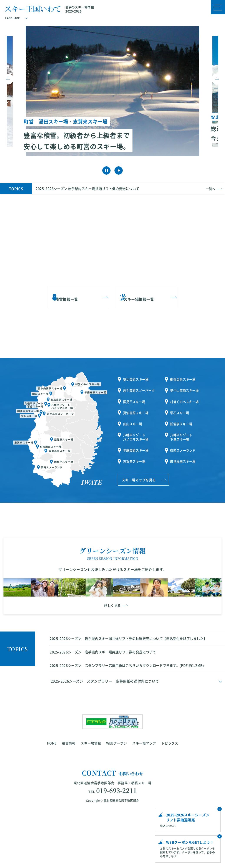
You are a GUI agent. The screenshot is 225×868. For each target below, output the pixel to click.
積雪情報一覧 (72, 291)
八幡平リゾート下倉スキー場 (182, 426)
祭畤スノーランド (184, 437)
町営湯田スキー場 (184, 447)
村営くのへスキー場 (185, 394)
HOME (52, 801)
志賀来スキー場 (135, 447)
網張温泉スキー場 (184, 375)
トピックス (170, 801)
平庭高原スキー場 (137, 437)
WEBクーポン (117, 801)
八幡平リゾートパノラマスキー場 (137, 426)
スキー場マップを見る (139, 465)
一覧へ (210, 187)
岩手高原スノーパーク (140, 385)
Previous (8, 78)
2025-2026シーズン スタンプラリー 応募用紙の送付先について (105, 740)
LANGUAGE (13, 18)
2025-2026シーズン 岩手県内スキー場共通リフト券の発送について (90, 187)
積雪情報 (69, 801)
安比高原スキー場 (137, 375)
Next (217, 78)
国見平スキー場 (135, 394)
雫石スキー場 (180, 404)
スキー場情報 (91, 801)
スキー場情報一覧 (144, 291)
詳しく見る (112, 657)
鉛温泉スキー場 (182, 414)
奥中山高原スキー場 (185, 385)
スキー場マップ (144, 801)
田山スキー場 (134, 414)
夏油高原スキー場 (137, 404)
